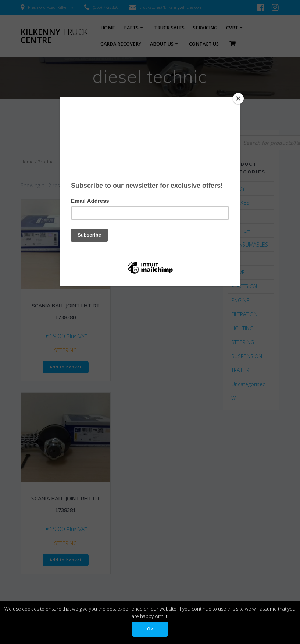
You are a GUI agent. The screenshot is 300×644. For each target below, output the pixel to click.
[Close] (238, 98)
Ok (150, 629)
